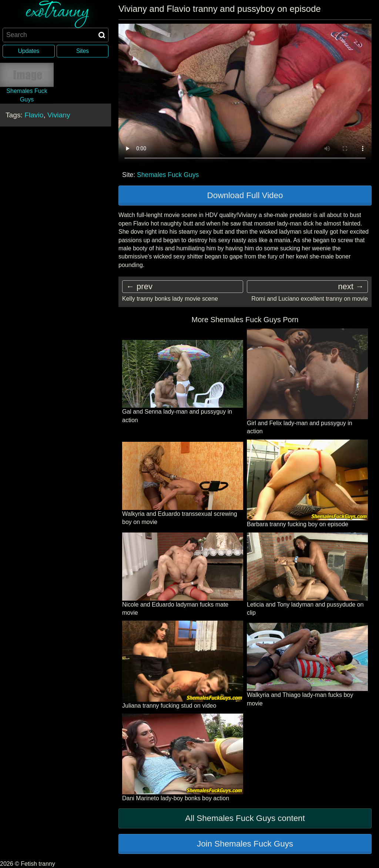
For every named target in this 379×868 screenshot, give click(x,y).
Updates (29, 51)
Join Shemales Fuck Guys (245, 844)
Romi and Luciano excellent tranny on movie (310, 299)
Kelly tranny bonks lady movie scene (170, 299)
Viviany (59, 115)
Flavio (34, 115)
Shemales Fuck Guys (168, 175)
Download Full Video (245, 195)
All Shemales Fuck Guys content (245, 818)
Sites (83, 51)
